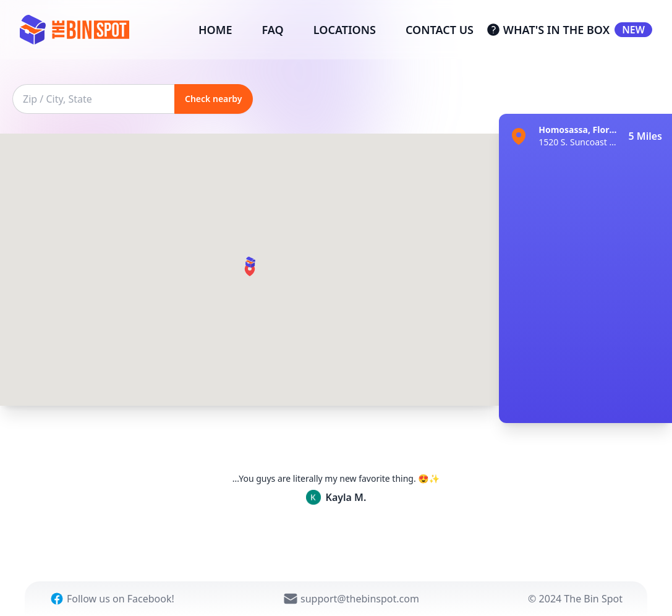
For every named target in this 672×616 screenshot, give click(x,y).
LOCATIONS (345, 30)
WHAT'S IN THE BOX (569, 30)
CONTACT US (440, 30)
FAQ (273, 30)
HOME (215, 30)
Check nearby (214, 99)
